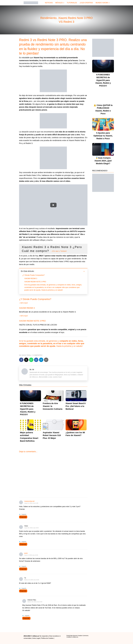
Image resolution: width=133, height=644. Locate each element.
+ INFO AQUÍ (23, 303)
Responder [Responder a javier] (23, 569)
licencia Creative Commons (81, 636)
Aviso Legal (36, 638)
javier (26, 553)
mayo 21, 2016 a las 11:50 (31, 503)
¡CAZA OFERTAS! (86, 3)
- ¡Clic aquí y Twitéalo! (59, 251)
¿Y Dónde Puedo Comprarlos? (33, 275)
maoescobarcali (29, 501)
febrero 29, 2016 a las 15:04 (32, 580)
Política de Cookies (47, 638)
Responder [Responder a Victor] (23, 544)
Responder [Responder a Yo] (23, 591)
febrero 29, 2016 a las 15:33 (35, 602)
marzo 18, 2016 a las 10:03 (31, 528)
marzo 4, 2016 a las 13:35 (31, 555)
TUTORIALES (72, 3)
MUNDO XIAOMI (102, 3)
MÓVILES (59, 3)
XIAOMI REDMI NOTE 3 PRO (35, 282)
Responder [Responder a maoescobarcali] (23, 517)
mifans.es (75, 637)
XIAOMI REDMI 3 (31, 279)
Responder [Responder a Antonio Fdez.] (26, 618)
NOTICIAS (49, 3)
